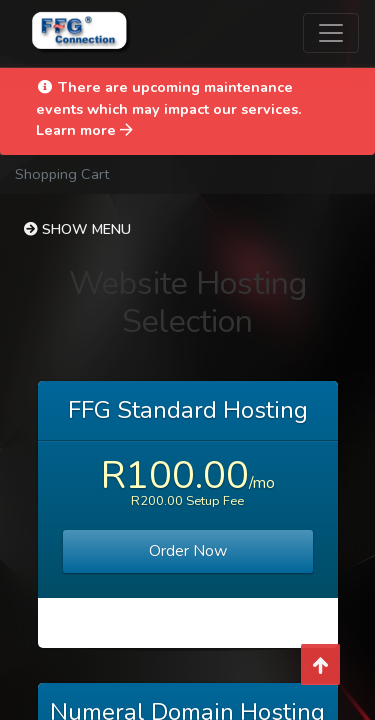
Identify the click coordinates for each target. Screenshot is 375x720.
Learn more (84, 130)
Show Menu (77, 229)
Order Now (188, 551)
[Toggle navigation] (331, 33)
